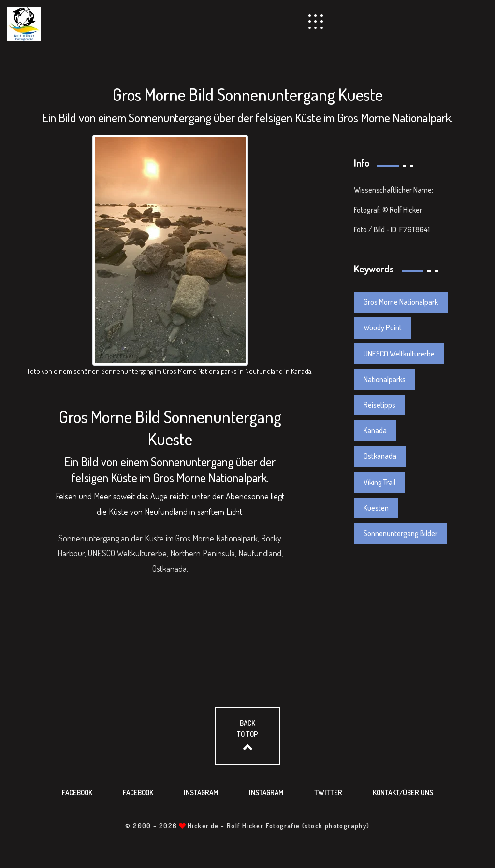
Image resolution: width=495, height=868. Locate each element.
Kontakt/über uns (403, 792)
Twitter (328, 792)
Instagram (201, 792)
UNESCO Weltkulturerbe (399, 354)
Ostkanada (380, 456)
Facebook (77, 792)
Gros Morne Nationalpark (401, 302)
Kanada (375, 430)
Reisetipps (379, 405)
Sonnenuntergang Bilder (400, 533)
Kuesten (376, 508)
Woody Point (383, 327)
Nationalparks (385, 379)
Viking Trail (379, 482)
